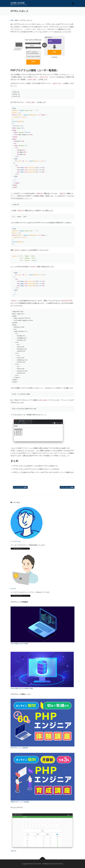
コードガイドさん (16, 541)
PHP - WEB (14, 20)
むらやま (13, 588)
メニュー (73, 3)
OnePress (45, 864)
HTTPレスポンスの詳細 (67, 487)
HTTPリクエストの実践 (20, 487)
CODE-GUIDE (18, 3)
